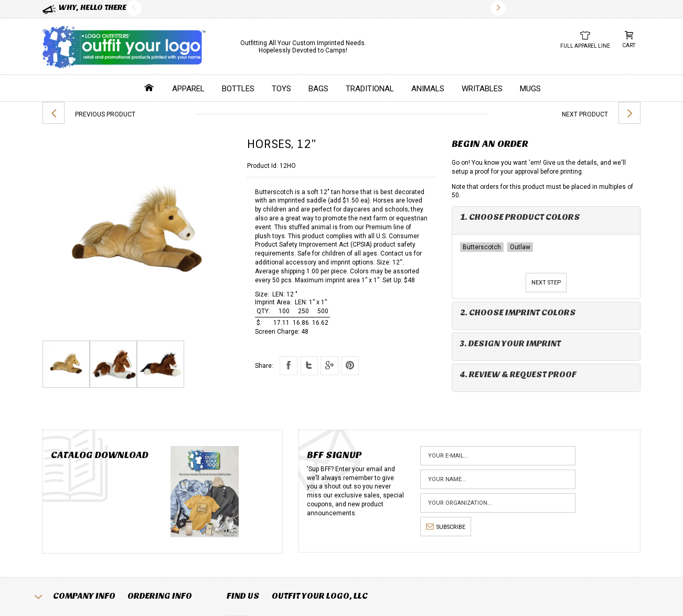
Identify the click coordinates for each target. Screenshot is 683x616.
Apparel (188, 89)
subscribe (446, 527)
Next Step (546, 283)
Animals (428, 89)
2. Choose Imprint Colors (518, 312)
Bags (318, 89)
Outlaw (520, 247)
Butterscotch (482, 247)
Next (498, 8)
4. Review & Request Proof (518, 374)
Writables (482, 89)
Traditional (370, 89)
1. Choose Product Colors (520, 217)
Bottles (238, 89)
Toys (281, 89)
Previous (134, 8)
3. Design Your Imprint (510, 343)
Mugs (530, 89)
